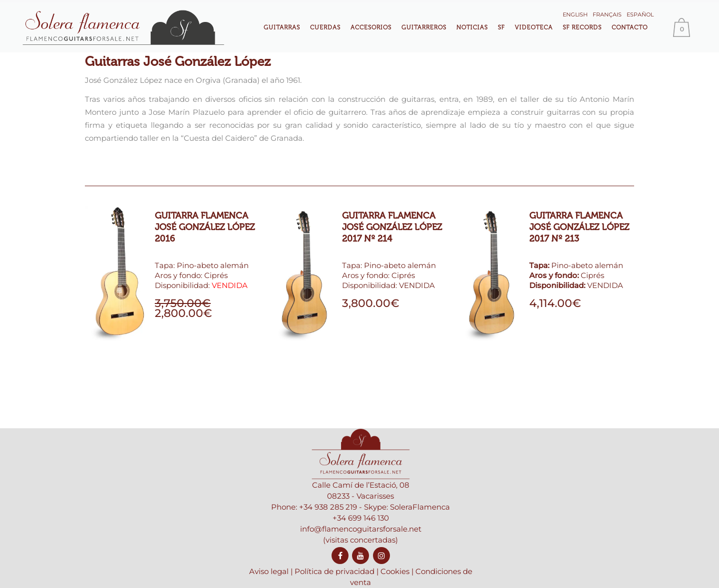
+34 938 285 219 (328, 531)
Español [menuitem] (640, 14)
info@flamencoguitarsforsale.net (361, 553)
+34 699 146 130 (361, 542)
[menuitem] (575, 14)
